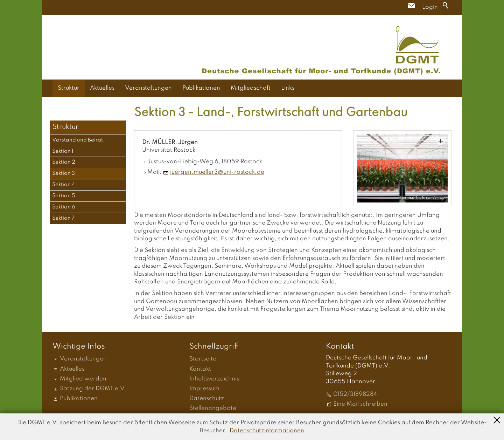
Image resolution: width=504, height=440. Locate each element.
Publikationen (201, 88)
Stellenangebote (213, 408)
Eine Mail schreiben (360, 404)
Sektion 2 (64, 162)
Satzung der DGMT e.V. (93, 389)
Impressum (204, 389)
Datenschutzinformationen (267, 431)
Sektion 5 (64, 196)
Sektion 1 (63, 151)
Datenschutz (207, 398)
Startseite (203, 359)
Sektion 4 (64, 185)
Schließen (497, 419)
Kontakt (200, 369)
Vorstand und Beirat (78, 140)
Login (430, 7)
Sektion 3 (64, 173)
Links (288, 88)
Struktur (69, 88)
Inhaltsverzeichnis (214, 379)
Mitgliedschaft (251, 88)
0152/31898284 (355, 394)
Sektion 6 (64, 207)
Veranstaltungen (148, 88)
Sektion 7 (64, 218)
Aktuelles (102, 88)
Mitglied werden (83, 379)
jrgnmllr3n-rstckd (217, 172)
